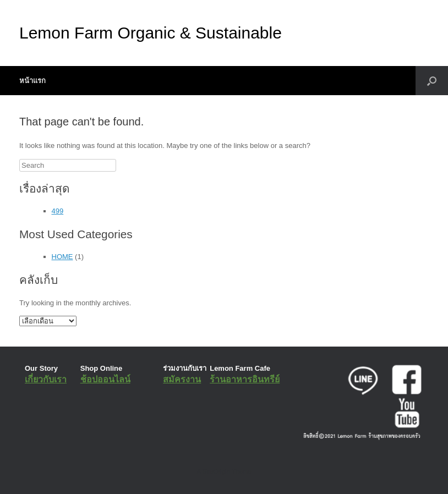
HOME (62, 257)
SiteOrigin (216, 471)
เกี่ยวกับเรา (46, 379)
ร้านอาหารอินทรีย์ (245, 379)
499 (58, 211)
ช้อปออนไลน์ (105, 379)
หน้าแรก (32, 81)
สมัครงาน (182, 379)
